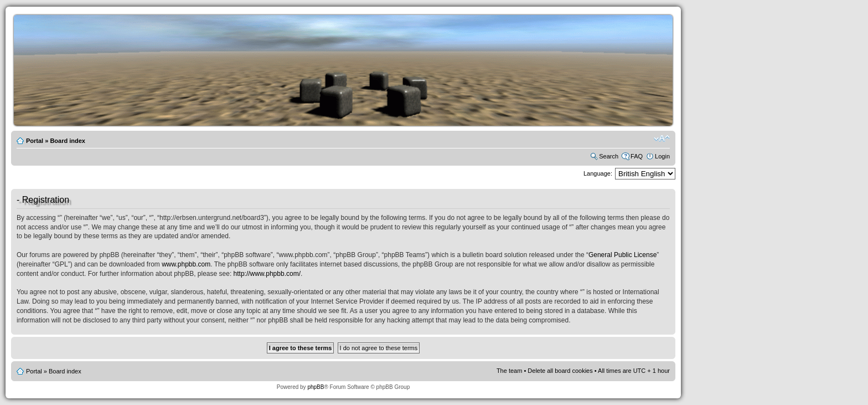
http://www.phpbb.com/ (267, 274)
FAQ (637, 156)
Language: (598, 173)
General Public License (622, 255)
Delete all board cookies (560, 371)
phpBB (316, 387)
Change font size (662, 139)
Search (609, 156)
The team (509, 371)
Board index (68, 141)
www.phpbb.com (186, 264)
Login (662, 156)
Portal (35, 141)
